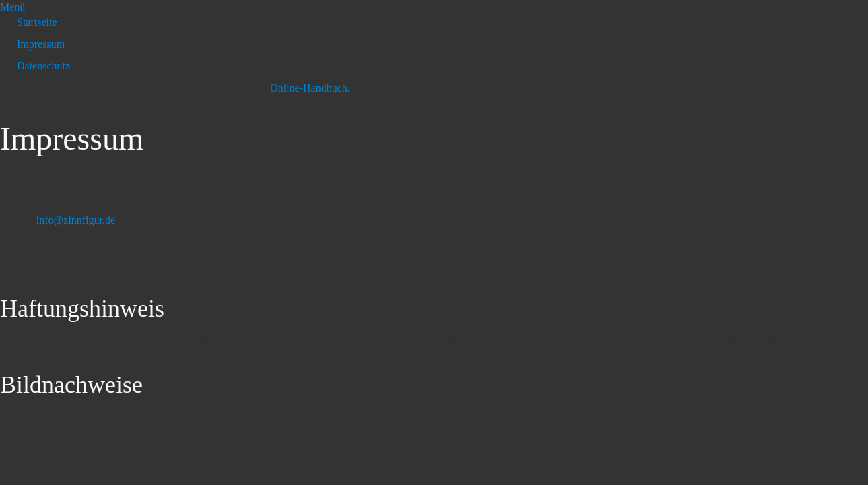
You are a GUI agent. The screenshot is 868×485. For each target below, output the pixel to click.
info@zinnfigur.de (76, 220)
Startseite (37, 22)
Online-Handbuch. (310, 88)
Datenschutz (43, 66)
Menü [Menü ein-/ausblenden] (12, 7)
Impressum (41, 44)
